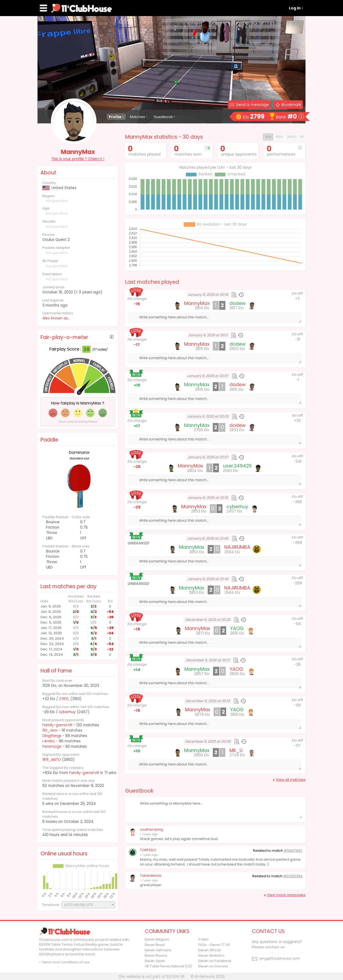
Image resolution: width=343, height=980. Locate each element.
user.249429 (237, 466)
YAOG (237, 628)
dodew (237, 303)
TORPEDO (148, 850)
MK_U (236, 750)
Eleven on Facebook (215, 961)
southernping (152, 829)
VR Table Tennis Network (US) (168, 966)
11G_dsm (50, 730)
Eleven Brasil (155, 945)
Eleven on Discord (213, 966)
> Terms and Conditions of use (64, 962)
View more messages (286, 895)
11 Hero (204, 939)
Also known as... (56, 318)
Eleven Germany (158, 950)
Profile (115, 117)
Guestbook (163, 117)
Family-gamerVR (57, 725)
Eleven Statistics (211, 955)
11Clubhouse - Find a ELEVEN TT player (81, 8)
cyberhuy (67, 712)
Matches (137, 117)
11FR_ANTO (52, 760)
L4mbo (49, 741)
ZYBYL (64, 699)
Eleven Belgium (157, 939)
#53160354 (293, 876)
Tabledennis (151, 876)
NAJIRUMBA (237, 547)
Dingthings (52, 736)
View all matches (291, 780)
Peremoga (52, 747)
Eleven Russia (156, 955)
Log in (295, 8)
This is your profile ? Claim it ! (78, 159)
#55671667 (293, 851)
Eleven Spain (155, 961)
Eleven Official (210, 950)
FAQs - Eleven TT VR (214, 945)
